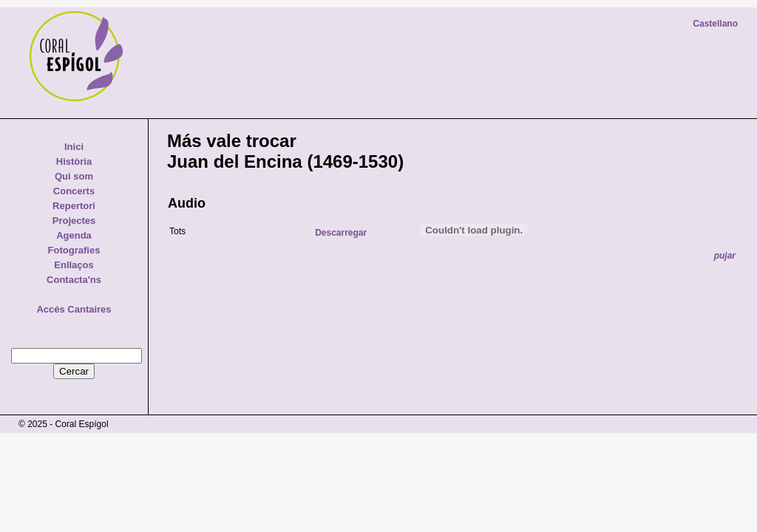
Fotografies (74, 250)
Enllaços (74, 265)
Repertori (74, 206)
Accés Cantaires (74, 309)
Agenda (74, 235)
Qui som (74, 176)
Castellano (715, 24)
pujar (725, 256)
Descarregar (341, 233)
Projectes (74, 221)
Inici (74, 147)
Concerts (74, 191)
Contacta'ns (74, 280)
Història (74, 161)
